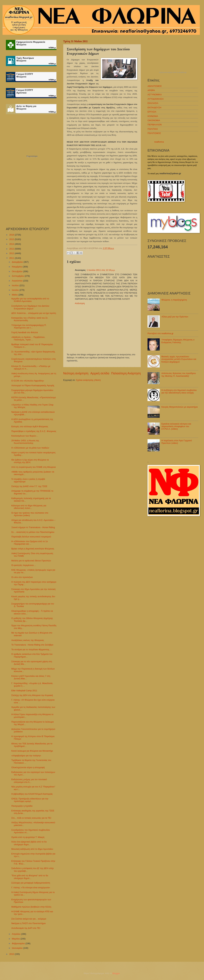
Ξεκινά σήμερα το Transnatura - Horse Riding (33, 527)
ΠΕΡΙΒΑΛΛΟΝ (155, 125)
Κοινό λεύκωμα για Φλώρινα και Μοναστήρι (32, 751)
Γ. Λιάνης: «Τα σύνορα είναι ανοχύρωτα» (31, 888)
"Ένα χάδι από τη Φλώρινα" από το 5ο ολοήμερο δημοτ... (30, 877)
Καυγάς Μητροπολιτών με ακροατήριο (180, 407)
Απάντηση (80, 303)
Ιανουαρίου (17, 948)
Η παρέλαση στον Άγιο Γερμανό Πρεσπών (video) (177, 442)
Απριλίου (16, 934)
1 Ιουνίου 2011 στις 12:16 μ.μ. (101, 270)
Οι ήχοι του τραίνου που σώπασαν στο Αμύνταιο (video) (30, 514)
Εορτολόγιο (32, 156)
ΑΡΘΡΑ (151, 90)
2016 (12, 235)
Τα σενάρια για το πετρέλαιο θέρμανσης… (31, 649)
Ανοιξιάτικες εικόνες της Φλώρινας (28, 640)
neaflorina (159, 142)
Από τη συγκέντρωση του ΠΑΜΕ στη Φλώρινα (33, 467)
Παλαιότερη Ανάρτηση (126, 373)
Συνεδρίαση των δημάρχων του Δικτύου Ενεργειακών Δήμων (30, 307)
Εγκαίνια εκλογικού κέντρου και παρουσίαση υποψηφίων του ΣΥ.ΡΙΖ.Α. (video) (176, 426)
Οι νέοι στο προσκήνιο (22, 577)
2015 (12, 239)
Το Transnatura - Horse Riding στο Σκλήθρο (32, 645)
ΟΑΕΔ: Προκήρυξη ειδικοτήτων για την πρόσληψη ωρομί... (30, 800)
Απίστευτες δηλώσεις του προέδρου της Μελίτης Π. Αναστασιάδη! (179, 375)
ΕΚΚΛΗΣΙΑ (153, 103)
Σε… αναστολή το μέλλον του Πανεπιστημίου (33, 532)
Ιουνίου (16, 290)
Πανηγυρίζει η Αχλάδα (22, 806)
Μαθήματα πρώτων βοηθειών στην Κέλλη (31, 907)
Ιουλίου (16, 285)
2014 (12, 244)
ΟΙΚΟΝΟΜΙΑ (154, 120)
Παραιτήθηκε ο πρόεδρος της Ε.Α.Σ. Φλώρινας (34, 431)
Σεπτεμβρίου (18, 276)
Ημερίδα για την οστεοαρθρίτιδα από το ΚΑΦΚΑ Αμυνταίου (30, 300)
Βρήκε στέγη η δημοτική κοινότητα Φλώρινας (33, 549)
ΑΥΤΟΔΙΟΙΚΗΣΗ (156, 99)
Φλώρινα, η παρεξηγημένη (174, 300)
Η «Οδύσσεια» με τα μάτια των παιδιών (30, 448)
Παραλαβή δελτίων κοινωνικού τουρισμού (31, 537)
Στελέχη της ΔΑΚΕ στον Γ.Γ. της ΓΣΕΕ (29, 486)
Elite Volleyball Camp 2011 (24, 691)
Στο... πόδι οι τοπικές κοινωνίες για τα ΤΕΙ (31, 818)
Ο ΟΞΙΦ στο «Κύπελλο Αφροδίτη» (28, 381)
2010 (12, 954)
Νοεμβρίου (17, 267)
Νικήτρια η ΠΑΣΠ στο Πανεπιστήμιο (28, 923)
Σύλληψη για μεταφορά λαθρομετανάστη (31, 883)
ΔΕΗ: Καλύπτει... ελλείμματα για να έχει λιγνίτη (34, 313)
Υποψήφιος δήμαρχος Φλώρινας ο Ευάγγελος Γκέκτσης (178, 341)
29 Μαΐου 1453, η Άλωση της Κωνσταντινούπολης (25, 442)
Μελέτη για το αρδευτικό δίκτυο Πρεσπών (31, 561)
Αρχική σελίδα (100, 373)
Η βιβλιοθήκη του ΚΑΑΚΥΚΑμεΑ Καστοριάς (32, 794)
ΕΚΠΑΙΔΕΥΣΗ (154, 108)
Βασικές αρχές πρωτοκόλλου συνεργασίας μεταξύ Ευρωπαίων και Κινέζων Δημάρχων (179, 359)
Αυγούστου (17, 281)
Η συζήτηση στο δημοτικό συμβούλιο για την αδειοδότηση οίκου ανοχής (179, 391)
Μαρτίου (16, 939)
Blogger (116, 973)
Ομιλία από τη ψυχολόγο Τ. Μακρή (28, 837)
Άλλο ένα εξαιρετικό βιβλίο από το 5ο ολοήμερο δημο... (29, 843)
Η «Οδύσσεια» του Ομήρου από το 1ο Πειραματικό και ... (30, 543)
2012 (12, 253)
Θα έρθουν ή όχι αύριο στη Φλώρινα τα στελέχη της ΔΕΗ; (30, 461)
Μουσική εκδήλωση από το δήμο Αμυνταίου (32, 849)
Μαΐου (15, 295)
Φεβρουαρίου (19, 943)
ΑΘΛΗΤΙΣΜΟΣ (155, 86)
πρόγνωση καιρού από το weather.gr (173, 72)
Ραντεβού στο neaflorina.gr (161, 333)
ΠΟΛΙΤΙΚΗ (153, 129)
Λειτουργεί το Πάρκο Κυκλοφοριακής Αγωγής (33, 385)
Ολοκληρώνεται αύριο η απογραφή (28, 767)
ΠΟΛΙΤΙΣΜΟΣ (154, 133)
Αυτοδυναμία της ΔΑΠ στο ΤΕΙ (26, 928)
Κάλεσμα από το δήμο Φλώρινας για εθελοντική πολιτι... (29, 507)
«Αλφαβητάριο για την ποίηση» (26, 756)
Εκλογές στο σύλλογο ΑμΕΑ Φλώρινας (30, 426)
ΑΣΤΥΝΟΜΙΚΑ (155, 95)
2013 (12, 249)
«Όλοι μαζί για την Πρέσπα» (175, 317)
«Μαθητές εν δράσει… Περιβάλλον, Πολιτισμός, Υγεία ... (28, 338)
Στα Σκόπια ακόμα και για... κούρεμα (29, 919)
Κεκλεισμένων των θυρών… (25, 436)
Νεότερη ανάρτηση (76, 373)
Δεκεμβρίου (18, 262)
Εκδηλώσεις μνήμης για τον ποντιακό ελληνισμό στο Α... (29, 781)
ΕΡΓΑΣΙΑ (152, 112)
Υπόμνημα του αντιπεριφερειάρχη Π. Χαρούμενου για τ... (29, 326)
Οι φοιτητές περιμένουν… (24, 565)
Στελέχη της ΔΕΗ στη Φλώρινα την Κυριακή (32, 695)
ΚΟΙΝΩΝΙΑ (153, 116)
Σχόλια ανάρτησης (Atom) (88, 380)
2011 (12, 258)
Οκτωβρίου (17, 271)
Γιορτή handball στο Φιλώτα (25, 332)
